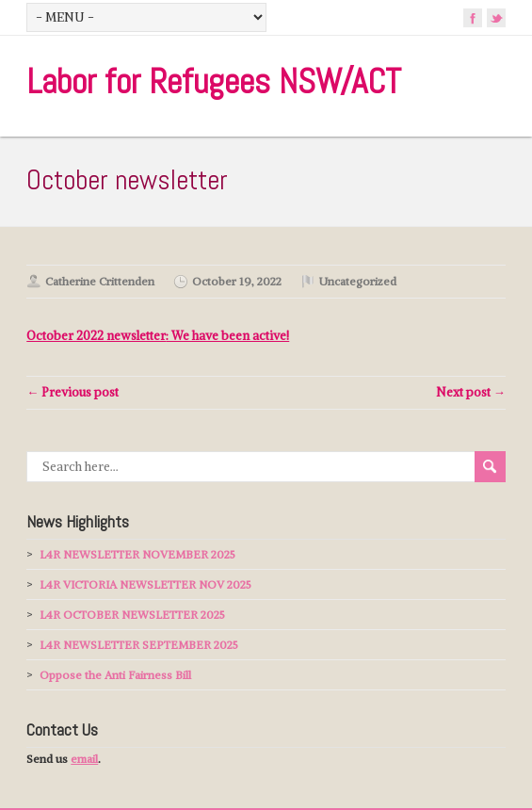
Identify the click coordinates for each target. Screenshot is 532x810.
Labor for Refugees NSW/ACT (214, 81)
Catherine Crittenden (100, 281)
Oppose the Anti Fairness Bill (115, 675)
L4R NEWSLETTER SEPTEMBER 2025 (139, 645)
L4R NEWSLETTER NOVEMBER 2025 (137, 554)
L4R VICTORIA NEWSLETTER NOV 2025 (145, 584)
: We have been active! (158, 336)
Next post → (471, 392)
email (84, 759)
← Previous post (73, 392)
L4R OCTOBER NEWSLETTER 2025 (132, 615)
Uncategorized (358, 281)
